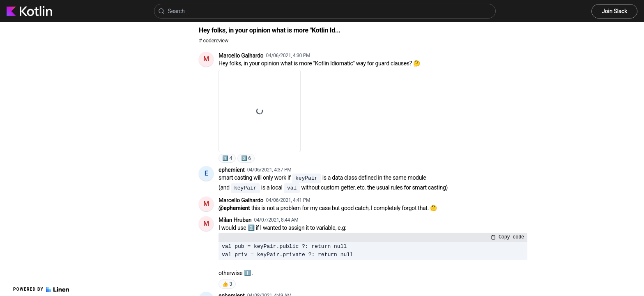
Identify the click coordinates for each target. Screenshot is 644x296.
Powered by (41, 289)
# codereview (214, 40)
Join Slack (614, 11)
